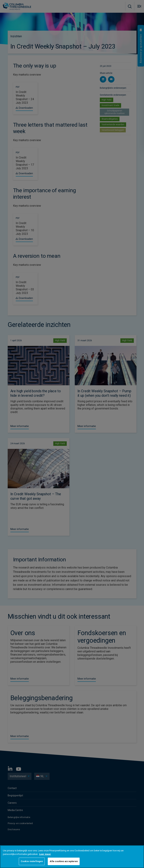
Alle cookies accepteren (64, 861)
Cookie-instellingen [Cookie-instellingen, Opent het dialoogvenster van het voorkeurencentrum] (32, 861)
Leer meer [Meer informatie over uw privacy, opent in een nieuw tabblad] (45, 854)
